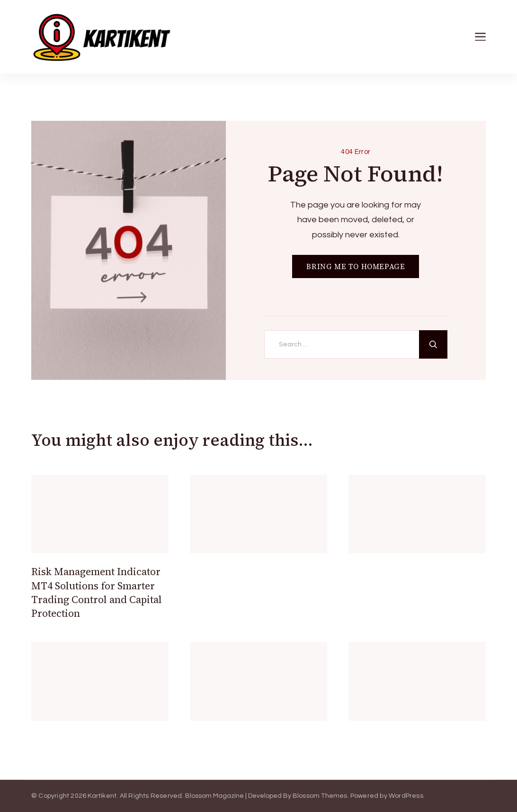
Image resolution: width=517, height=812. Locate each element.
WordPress (406, 796)
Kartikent (102, 796)
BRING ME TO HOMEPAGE (356, 266)
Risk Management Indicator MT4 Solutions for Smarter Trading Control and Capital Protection (97, 592)
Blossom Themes (320, 796)
